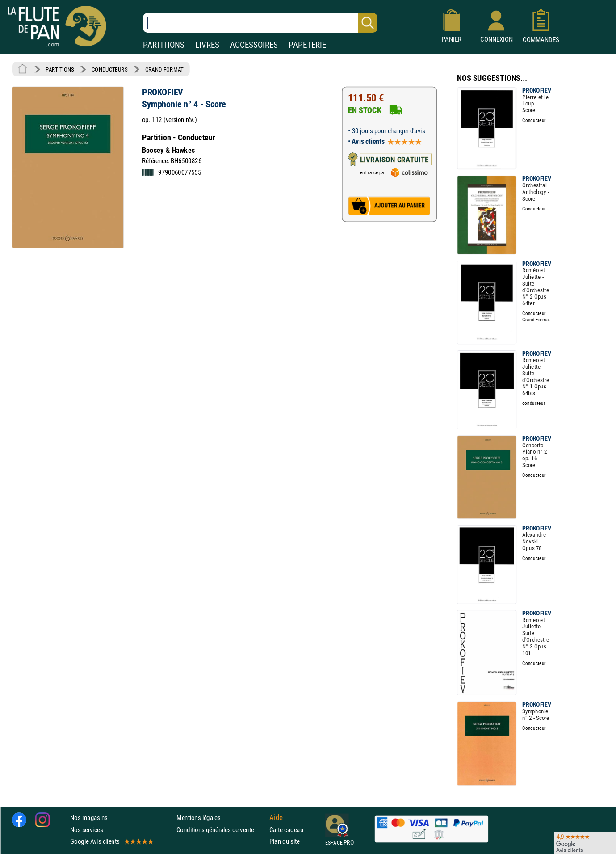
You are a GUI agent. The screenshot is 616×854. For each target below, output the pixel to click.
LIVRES (207, 45)
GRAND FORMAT (164, 69)
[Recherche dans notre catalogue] (260, 23)
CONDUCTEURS (109, 69)
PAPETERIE (307, 45)
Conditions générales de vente (221, 829)
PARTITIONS (164, 45)
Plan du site (285, 841)
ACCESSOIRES (254, 45)
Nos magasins (89, 818)
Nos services (86, 829)
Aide (276, 817)
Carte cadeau (286, 829)
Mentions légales (198, 818)
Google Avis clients (111, 841)
